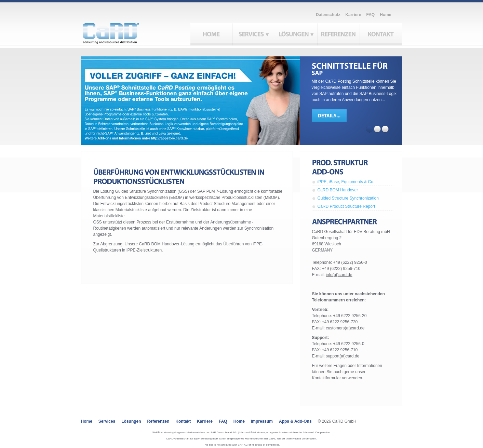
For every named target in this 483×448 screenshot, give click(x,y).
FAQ (370, 15)
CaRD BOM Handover (338, 190)
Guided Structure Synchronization (348, 198)
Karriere (353, 15)
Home (385, 15)
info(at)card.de (339, 275)
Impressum (262, 421)
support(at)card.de (343, 356)
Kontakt (183, 421)
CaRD (119, 31)
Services (107, 421)
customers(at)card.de (345, 328)
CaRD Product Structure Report (346, 206)
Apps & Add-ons (295, 421)
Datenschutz (328, 15)
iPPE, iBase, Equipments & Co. (346, 182)
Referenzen (158, 421)
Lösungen (131, 421)
